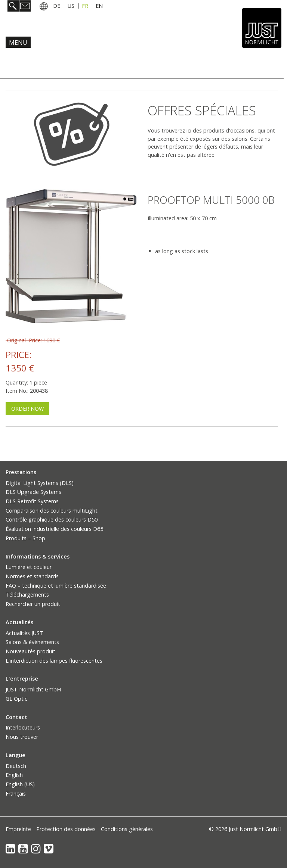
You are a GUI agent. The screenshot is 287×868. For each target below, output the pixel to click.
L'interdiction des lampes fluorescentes (54, 661)
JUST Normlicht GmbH (33, 689)
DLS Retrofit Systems (32, 501)
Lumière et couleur (29, 567)
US (71, 6)
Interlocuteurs (23, 727)
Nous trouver (22, 737)
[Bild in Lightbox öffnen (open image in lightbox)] (71, 256)
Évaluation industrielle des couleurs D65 (54, 529)
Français (16, 794)
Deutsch (16, 766)
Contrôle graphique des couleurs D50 (52, 519)
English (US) (20, 784)
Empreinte (18, 829)
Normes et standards (32, 576)
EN (99, 6)
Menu (18, 43)
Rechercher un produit (33, 604)
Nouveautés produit (30, 651)
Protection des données (66, 829)
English (14, 775)
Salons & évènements (32, 642)
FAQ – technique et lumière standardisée (56, 586)
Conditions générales (127, 829)
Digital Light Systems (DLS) (40, 483)
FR (85, 6)
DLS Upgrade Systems (33, 492)
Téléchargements (27, 595)
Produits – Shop (25, 538)
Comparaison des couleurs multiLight (52, 511)
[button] (27, 409)
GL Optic (16, 699)
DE (57, 6)
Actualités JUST (24, 633)
